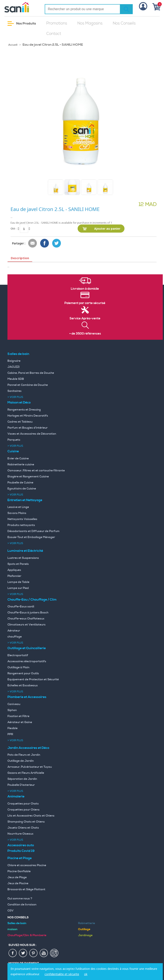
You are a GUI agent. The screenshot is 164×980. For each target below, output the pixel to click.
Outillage (84, 929)
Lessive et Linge (18, 507)
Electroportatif (18, 655)
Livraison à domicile (85, 289)
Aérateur (14, 631)
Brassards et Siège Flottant (26, 889)
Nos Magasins (90, 23)
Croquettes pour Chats (23, 804)
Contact (54, 34)
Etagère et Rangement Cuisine (28, 477)
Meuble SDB (16, 379)
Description (20, 258)
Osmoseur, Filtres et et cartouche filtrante (36, 471)
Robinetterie (87, 923)
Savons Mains (17, 513)
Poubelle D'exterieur (21, 785)
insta (54, 953)
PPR (10, 734)
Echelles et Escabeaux (23, 686)
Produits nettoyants (21, 525)
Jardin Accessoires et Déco (28, 748)
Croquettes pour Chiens (24, 810)
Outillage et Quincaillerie (27, 648)
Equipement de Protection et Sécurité (33, 679)
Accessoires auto (21, 845)
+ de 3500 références (85, 334)
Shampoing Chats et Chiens (26, 822)
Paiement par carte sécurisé (85, 303)
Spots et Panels (18, 564)
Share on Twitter (57, 243)
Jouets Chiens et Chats (23, 828)
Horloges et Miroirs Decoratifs (28, 416)
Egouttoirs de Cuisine (22, 489)
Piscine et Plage (20, 858)
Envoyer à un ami (33, 243)
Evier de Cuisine (18, 459)
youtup (44, 953)
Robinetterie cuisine (21, 465)
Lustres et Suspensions (23, 558)
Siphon (12, 710)
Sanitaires (14, 391)
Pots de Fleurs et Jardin (24, 755)
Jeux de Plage (17, 877)
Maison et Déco (19, 402)
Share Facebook (45, 243)
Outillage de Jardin (21, 761)
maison (12, 929)
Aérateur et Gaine (20, 722)
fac (13, 953)
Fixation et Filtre (18, 716)
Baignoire (14, 361)
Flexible (13, 728)
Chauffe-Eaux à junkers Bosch (28, 613)
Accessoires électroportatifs (27, 661)
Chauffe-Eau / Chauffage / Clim (32, 600)
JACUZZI (14, 367)
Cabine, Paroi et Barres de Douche (31, 373)
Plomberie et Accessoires (27, 697)
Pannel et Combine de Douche (28, 385)
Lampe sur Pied (18, 588)
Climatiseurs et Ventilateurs (27, 625)
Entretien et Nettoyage (25, 500)
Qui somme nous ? (20, 899)
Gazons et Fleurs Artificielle (26, 773)
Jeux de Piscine (18, 883)
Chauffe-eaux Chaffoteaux (26, 619)
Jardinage (85, 935)
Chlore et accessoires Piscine (27, 865)
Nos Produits (22, 24)
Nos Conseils (124, 23)
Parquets (14, 440)
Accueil (13, 45)
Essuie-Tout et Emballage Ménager (31, 537)
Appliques (14, 570)
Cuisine (13, 451)
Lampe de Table (18, 582)
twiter (23, 953)
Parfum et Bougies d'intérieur (28, 428)
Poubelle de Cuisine (20, 483)
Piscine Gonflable (19, 871)
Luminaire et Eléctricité (25, 551)
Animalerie (16, 796)
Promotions (57, 23)
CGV (11, 911)
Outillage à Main (18, 667)
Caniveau (14, 704)
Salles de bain (18, 354)
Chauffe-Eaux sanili (21, 607)
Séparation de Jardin (22, 779)
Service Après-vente (85, 319)
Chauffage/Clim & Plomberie (27, 935)
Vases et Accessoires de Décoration (32, 434)
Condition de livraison (22, 905)
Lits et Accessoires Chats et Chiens (31, 816)
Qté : (13, 229)
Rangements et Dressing (24, 410)
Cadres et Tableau (20, 422)
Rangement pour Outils (23, 673)
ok (86, 974)
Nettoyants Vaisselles (22, 519)
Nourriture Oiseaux (20, 834)
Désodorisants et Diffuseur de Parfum (34, 531)
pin (34, 953)
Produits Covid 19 (21, 851)
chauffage (15, 637)
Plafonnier (14, 576)
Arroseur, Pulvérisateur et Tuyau (30, 767)
